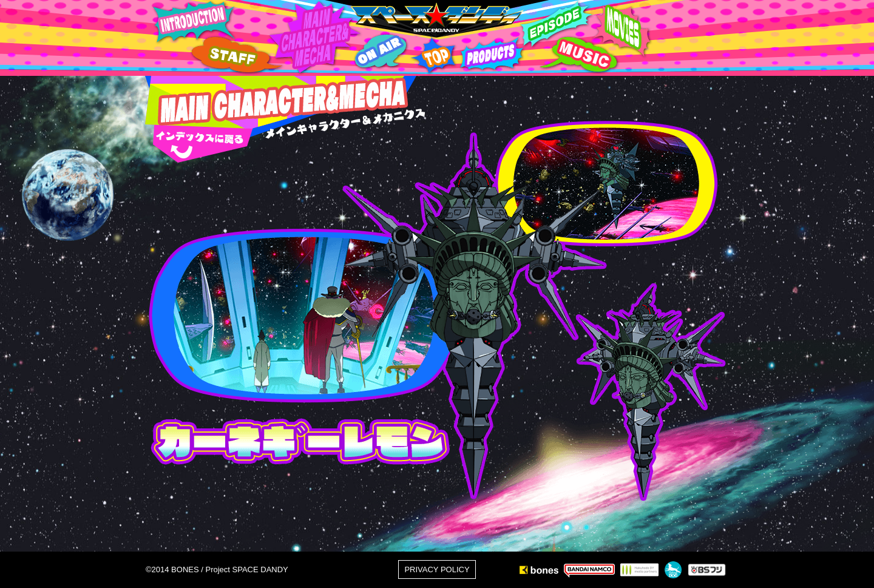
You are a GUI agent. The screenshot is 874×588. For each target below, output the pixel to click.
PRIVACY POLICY (437, 569)
